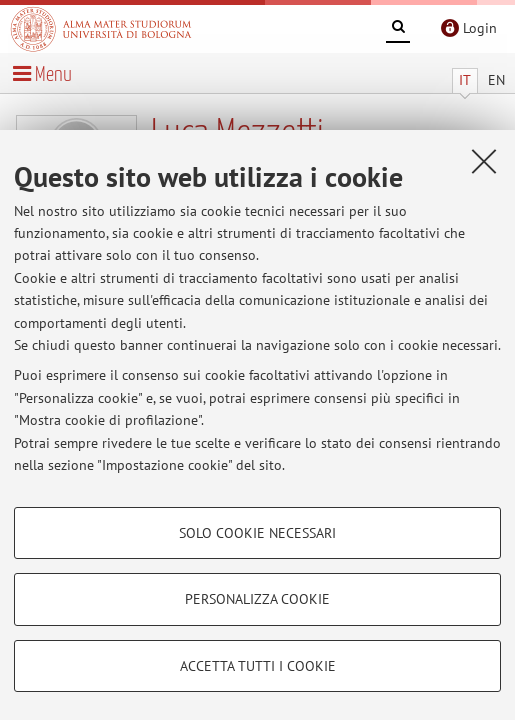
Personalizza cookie (257, 599)
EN (496, 80)
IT (465, 80)
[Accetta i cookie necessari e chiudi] (484, 161)
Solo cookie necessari (257, 533)
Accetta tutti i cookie (258, 666)
